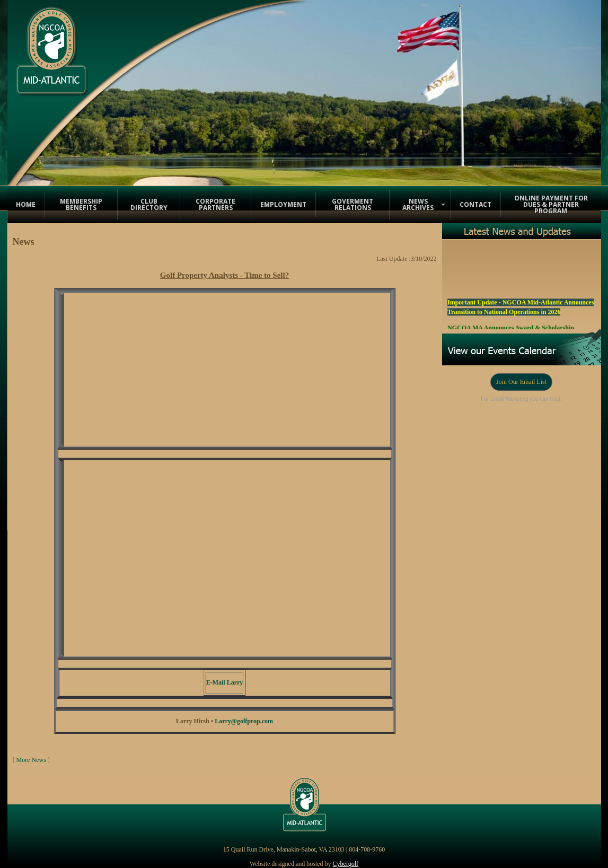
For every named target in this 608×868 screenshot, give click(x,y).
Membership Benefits (81, 204)
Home (26, 204)
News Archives (418, 204)
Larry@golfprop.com (244, 721)
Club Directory (149, 204)
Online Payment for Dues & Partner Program (551, 204)
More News (31, 760)
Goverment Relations (353, 204)
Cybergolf (346, 864)
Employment (283, 204)
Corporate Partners (215, 204)
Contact (475, 204)
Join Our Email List (521, 382)
